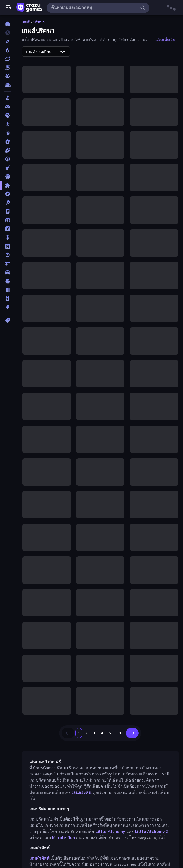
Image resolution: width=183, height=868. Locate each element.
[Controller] (8, 107)
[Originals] (8, 67)
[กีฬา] (8, 150)
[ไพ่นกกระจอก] (8, 211)
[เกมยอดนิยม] (8, 50)
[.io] (8, 115)
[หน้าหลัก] (8, 24)
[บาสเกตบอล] (8, 176)
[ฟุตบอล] (8, 220)
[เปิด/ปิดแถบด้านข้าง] (8, 8)
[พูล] (8, 203)
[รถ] (8, 272)
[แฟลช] (8, 229)
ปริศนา (39, 22)
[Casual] (8, 98)
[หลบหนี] (8, 290)
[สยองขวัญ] (8, 281)
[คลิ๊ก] (8, 168)
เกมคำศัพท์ (39, 858)
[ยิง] (8, 255)
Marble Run (63, 838)
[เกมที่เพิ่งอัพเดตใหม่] (8, 59)
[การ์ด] (8, 142)
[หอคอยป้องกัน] (8, 299)
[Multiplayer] (8, 76)
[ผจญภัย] (8, 194)
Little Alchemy (110, 832)
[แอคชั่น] (8, 307)
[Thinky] (8, 133)
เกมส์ (26, 22)
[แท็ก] (8, 320)
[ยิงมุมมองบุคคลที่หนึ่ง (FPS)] (8, 264)
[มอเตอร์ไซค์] (8, 238)
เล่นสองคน (81, 793)
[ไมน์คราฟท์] (8, 246)
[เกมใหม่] (8, 41)
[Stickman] (8, 124)
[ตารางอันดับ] (8, 85)
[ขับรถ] (8, 159)
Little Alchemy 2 (151, 832)
